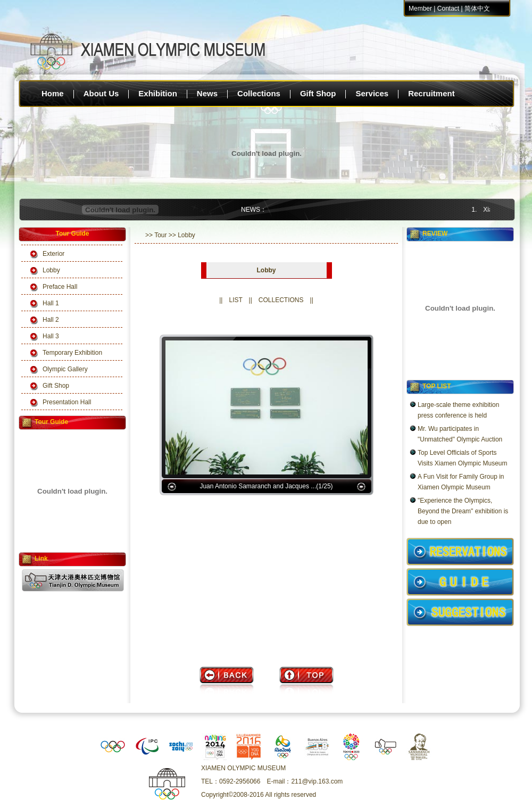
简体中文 (477, 9)
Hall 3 (51, 336)
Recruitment (431, 93)
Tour (160, 235)
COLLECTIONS (281, 300)
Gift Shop (318, 93)
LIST (235, 300)
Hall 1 (51, 303)
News (207, 93)
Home (53, 93)
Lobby (51, 270)
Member (420, 9)
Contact (448, 9)
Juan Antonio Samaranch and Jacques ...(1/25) (266, 486)
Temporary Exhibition (72, 353)
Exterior (53, 254)
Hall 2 (51, 320)
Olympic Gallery (65, 369)
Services (372, 93)
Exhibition (158, 93)
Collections (259, 93)
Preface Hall (60, 287)
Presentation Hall (67, 402)
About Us (101, 93)
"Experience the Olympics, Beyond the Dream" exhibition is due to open (463, 511)
